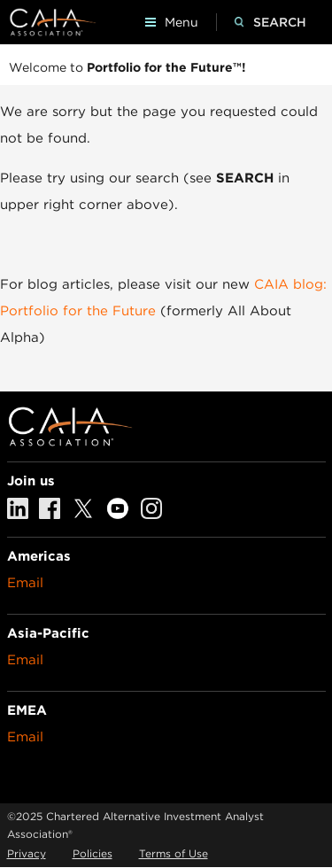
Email (25, 583)
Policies (93, 853)
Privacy (27, 853)
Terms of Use (174, 853)
